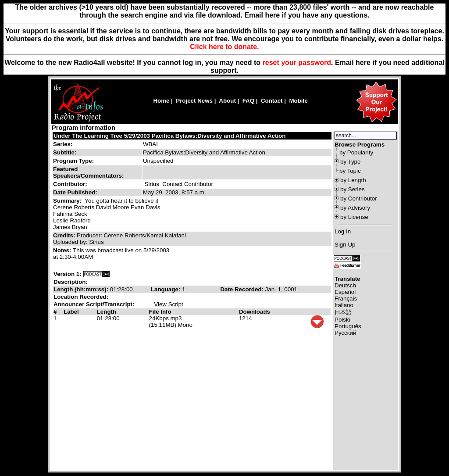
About (227, 101)
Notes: (63, 250)
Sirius (152, 184)
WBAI (150, 144)
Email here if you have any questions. (307, 15)
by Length (353, 180)
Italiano (344, 305)
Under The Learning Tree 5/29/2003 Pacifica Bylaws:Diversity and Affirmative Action (169, 136)
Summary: (68, 201)
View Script (168, 304)
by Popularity (356, 152)
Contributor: (70, 184)
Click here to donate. (224, 47)
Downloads (255, 312)
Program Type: (73, 161)
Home (161, 101)
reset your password (297, 63)
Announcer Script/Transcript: (94, 304)
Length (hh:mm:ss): (82, 289)
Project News (194, 101)
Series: (63, 144)
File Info (160, 312)
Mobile (298, 101)
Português (348, 326)
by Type (350, 162)
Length (107, 312)
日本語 (343, 312)
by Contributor (359, 199)
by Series (353, 189)
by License (354, 217)
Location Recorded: (81, 297)
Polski (342, 320)
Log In (343, 231)
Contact (272, 101)
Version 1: (68, 274)
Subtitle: (65, 152)
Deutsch (345, 285)
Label (71, 312)
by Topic (350, 171)
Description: (71, 282)
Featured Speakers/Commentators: (88, 172)
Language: (166, 289)
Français (346, 299)
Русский (345, 333)
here (363, 63)
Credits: (65, 235)
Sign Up (345, 245)
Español (345, 292)
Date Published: (75, 192)
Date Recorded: (242, 289)
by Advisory (355, 208)
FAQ (248, 101)
